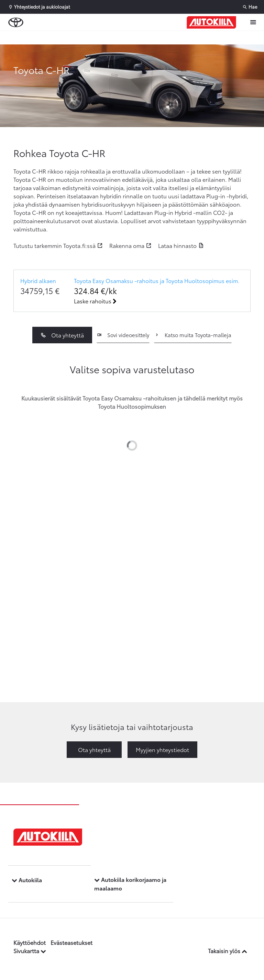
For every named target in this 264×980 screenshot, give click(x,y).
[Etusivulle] (211, 22)
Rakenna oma (127, 245)
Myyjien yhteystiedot (162, 749)
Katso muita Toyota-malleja (193, 335)
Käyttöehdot (30, 942)
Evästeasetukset (71, 942)
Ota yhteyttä (62, 335)
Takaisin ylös (228, 951)
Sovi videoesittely (123, 335)
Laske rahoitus (95, 301)
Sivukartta (30, 951)
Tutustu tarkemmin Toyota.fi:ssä (54, 245)
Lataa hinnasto (177, 245)
